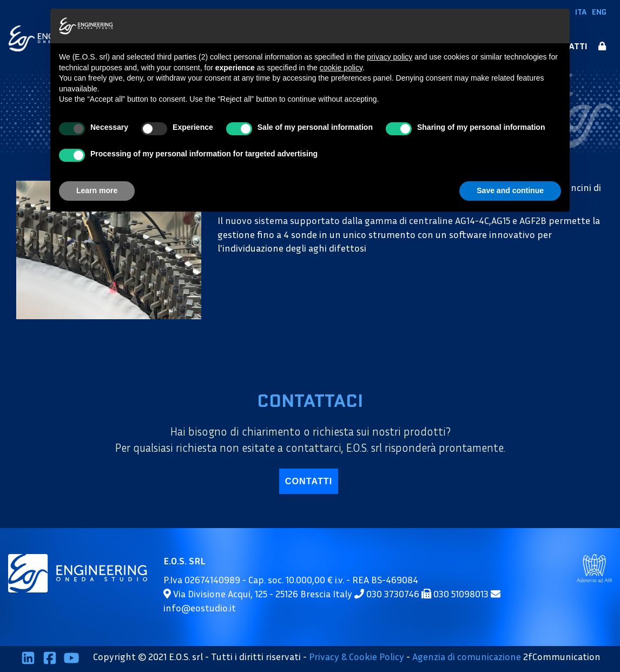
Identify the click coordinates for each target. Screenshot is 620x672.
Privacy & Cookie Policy (357, 657)
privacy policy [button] (390, 57)
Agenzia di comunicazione (467, 657)
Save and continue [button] (510, 190)
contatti (309, 481)
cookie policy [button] (341, 68)
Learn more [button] (97, 190)
